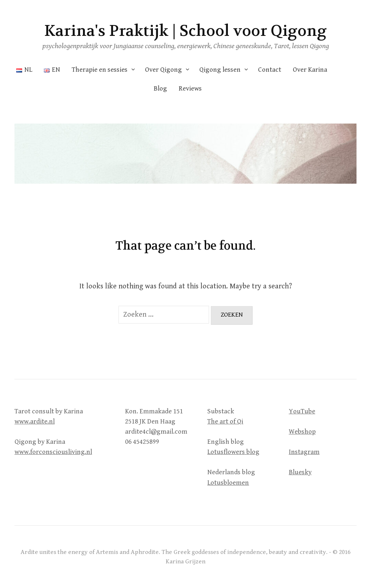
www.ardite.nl (35, 422)
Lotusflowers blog (233, 452)
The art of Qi (225, 422)
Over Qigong (163, 70)
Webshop (302, 432)
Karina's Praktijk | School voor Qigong (185, 31)
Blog (160, 89)
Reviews (190, 89)
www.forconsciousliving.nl (53, 452)
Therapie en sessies (100, 70)
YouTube (302, 411)
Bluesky (300, 472)
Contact (270, 70)
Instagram (304, 452)
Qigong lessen (220, 70)
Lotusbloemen (228, 483)
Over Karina (310, 70)
